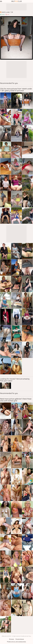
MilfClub (17, 1)
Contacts (12, 639)
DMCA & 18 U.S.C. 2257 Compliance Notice (16, 642)
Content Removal (20, 639)
